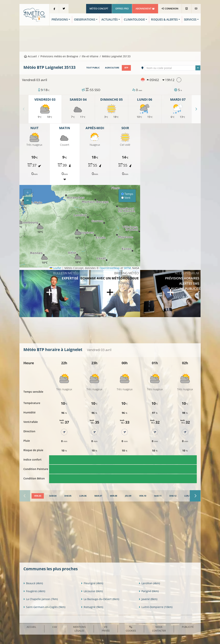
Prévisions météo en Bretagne (59, 56)
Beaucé (33, 583)
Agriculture (112, 68)
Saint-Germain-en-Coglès (44, 607)
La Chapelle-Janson (41, 599)
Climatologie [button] (134, 20)
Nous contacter (159, 629)
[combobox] (173, 68)
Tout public (93, 68)
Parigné (149, 591)
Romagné (92, 607)
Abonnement (145, 9)
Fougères (34, 591)
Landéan (149, 583)
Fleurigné (92, 583)
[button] (19, 223)
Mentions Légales (79, 629)
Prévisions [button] (60, 20)
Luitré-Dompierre (156, 607)
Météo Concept (99, 9)
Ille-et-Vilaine (90, 56)
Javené (148, 599)
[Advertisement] (110, 38)
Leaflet (56, 268)
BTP (126, 68)
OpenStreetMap (110, 268)
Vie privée (106, 629)
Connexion (170, 9)
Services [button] (190, 20)
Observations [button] (85, 20)
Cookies (131, 629)
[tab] (38, 496)
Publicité (188, 627)
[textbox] (173, 68)
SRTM (127, 268)
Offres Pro (122, 9)
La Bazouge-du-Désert (100, 599)
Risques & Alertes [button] (164, 20)
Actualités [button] (110, 20)
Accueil (30, 56)
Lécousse (92, 591)
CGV (55, 627)
